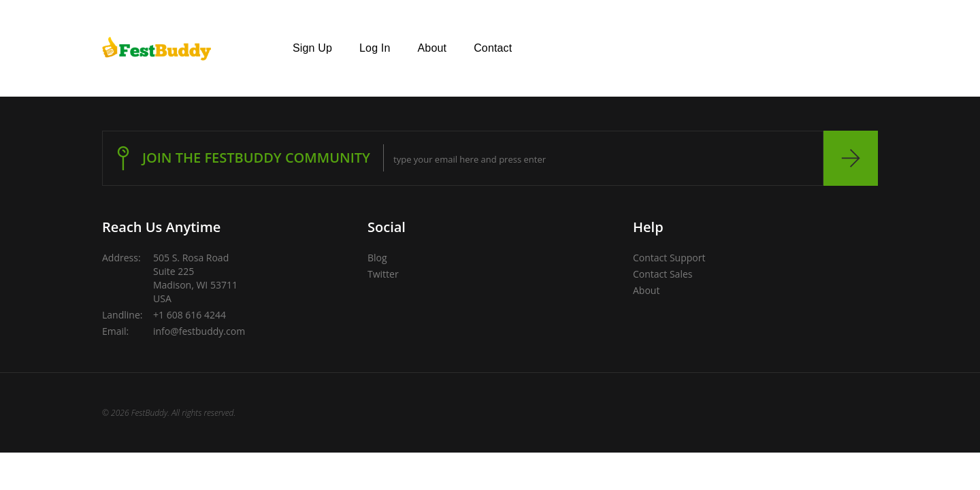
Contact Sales (663, 274)
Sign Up (312, 48)
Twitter (383, 274)
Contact (493, 48)
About (432, 48)
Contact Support (669, 258)
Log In (375, 48)
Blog (377, 258)
